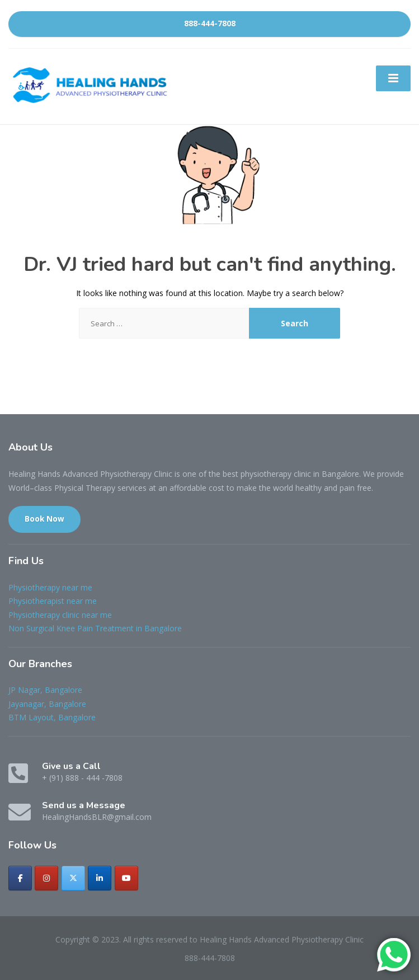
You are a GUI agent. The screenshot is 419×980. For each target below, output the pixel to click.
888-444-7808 (210, 24)
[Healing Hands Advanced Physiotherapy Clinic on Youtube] (126, 878)
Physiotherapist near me (53, 601)
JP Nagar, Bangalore (45, 690)
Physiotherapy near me (50, 587)
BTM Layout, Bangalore (52, 717)
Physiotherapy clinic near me (60, 615)
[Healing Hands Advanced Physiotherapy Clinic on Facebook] (20, 878)
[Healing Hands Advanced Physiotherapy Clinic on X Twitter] (73, 878)
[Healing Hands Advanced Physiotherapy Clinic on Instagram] (46, 878)
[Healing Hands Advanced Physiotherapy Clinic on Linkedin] (100, 878)
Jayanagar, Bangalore (47, 704)
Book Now (44, 519)
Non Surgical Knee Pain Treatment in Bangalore (95, 628)
